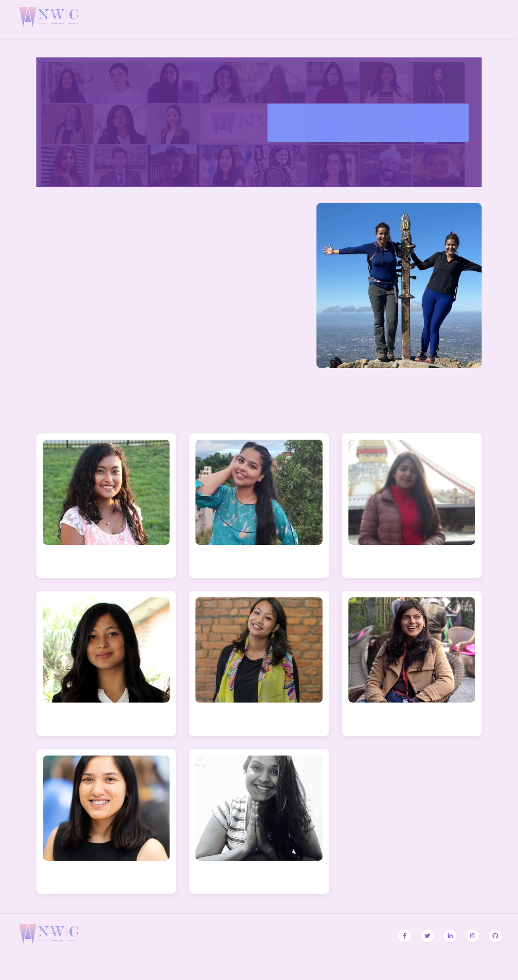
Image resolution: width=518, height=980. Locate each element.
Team (486, 19)
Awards (447, 19)
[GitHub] (495, 936)
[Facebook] (405, 936)
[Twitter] (427, 936)
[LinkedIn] (450, 936)
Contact (499, 19)
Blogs (473, 19)
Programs (460, 19)
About (434, 19)
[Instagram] (473, 936)
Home (421, 19)
